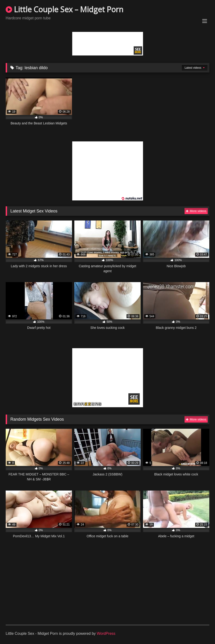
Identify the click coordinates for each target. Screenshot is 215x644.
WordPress (106, 633)
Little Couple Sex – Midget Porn (65, 9)
